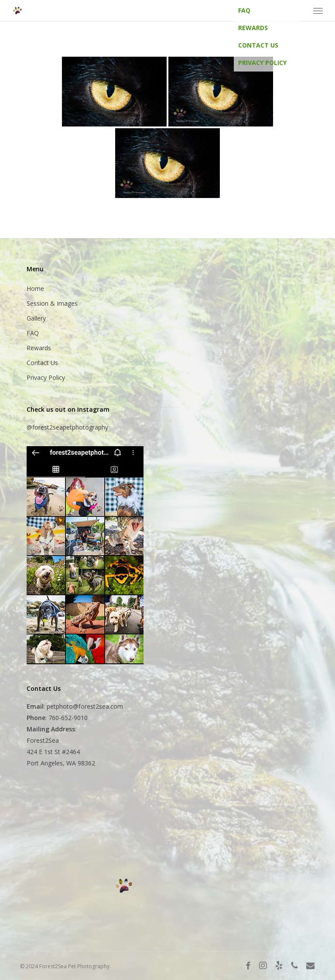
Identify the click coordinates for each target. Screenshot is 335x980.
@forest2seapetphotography (67, 427)
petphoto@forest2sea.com (85, 706)
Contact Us (258, 45)
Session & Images (52, 303)
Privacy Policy (262, 63)
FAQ (244, 10)
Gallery (36, 318)
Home (35, 289)
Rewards (253, 28)
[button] (318, 10)
